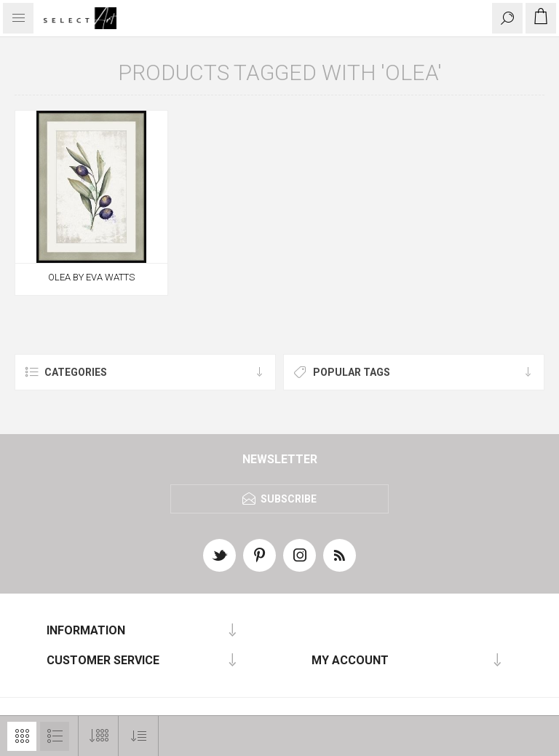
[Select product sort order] (139, 736)
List (55, 736)
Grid (22, 736)
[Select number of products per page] (99, 736)
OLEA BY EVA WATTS (91, 277)
